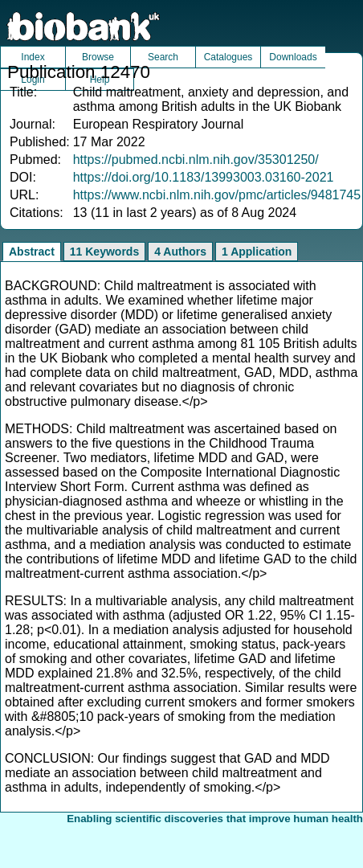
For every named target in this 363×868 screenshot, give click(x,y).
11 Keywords (104, 252)
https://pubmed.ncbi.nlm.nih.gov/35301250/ (196, 160)
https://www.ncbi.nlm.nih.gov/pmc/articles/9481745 (217, 195)
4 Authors (180, 252)
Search (163, 57)
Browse (98, 57)
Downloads (293, 57)
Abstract (32, 252)
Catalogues (228, 57)
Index (33, 57)
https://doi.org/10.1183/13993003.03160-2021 (204, 177)
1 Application (257, 252)
